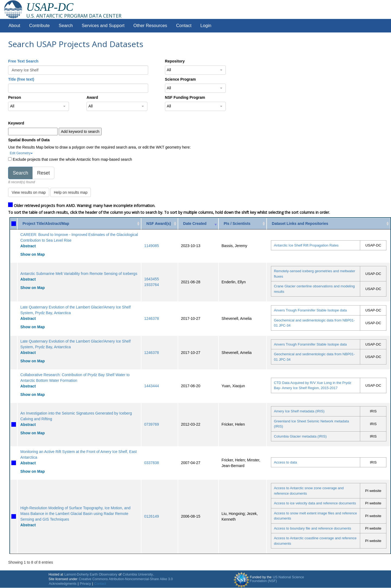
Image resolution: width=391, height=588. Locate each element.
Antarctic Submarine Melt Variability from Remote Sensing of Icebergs (79, 274)
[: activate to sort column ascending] (14, 224)
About (14, 26)
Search (66, 26)
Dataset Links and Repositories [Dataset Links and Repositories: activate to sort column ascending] (300, 224)
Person (14, 97)
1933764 (152, 285)
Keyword (16, 123)
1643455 (152, 279)
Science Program (180, 79)
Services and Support (103, 26)
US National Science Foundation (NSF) (277, 579)
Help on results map (71, 192)
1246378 (152, 318)
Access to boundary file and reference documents (312, 528)
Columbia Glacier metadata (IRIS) (300, 436)
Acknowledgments (62, 584)
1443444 (152, 386)
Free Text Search (23, 61)
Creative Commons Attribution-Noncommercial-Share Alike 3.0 (126, 579)
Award (92, 97)
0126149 (152, 516)
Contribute (39, 26)
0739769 (152, 424)
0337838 (152, 463)
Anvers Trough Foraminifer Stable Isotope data (310, 310)
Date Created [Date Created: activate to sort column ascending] (195, 224)
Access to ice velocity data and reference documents (315, 503)
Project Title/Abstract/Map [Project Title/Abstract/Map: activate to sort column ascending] (46, 224)
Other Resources (150, 26)
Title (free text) (21, 79)
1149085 (152, 246)
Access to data (285, 462)
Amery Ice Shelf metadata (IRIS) (299, 411)
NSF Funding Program (185, 97)
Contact (184, 26)
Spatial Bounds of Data (29, 140)
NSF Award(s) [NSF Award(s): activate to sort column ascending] (159, 224)
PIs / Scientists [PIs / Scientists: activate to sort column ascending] (237, 224)
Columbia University (138, 574)
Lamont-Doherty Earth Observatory (91, 574)
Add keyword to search (80, 132)
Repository (175, 61)
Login (206, 26)
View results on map (29, 192)
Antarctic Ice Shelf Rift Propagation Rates (306, 245)
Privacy (85, 584)
